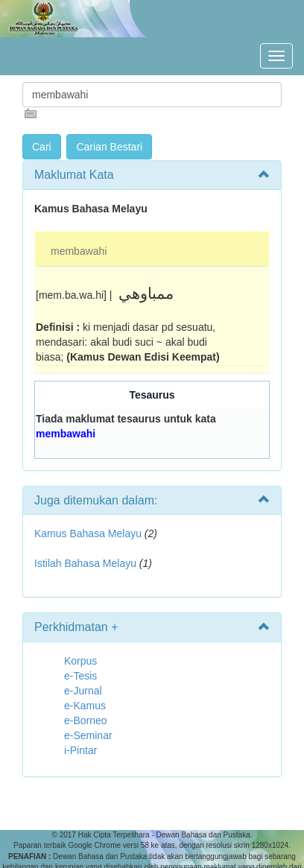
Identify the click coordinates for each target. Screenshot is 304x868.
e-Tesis (80, 676)
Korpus (80, 661)
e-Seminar (88, 735)
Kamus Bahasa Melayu (89, 533)
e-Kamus (85, 706)
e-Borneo (86, 720)
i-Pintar (80, 750)
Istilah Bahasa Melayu (85, 563)
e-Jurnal (83, 691)
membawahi (79, 251)
